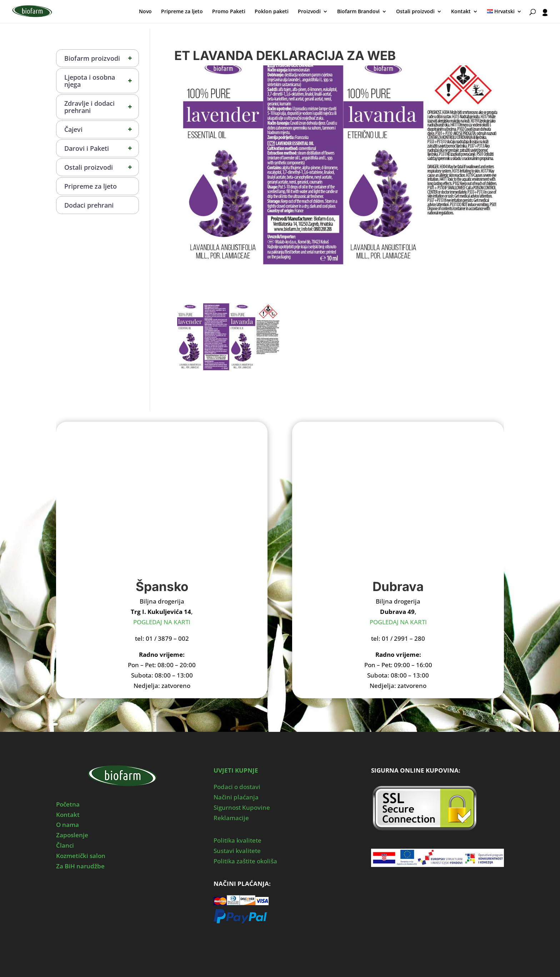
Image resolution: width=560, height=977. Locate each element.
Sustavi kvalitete (237, 851)
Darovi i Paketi (101, 148)
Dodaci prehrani (89, 205)
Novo (145, 12)
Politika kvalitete (237, 840)
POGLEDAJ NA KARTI (162, 622)
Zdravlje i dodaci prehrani (101, 107)
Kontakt (461, 12)
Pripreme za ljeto (182, 12)
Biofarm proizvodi (101, 58)
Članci (65, 845)
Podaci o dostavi (237, 787)
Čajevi (101, 129)
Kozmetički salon (81, 856)
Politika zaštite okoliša (245, 861)
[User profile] (545, 16)
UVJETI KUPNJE (236, 770)
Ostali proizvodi (415, 12)
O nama (67, 825)
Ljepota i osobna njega (101, 81)
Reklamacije (231, 818)
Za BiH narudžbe (80, 866)
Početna (68, 804)
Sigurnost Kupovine (242, 807)
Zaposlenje (72, 835)
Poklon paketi (272, 12)
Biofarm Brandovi (358, 12)
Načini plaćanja (236, 797)
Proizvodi (309, 12)
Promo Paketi (229, 12)
